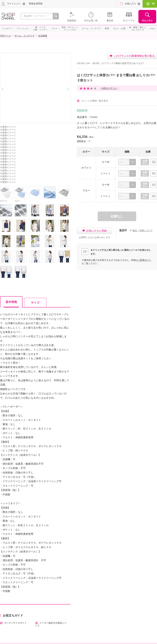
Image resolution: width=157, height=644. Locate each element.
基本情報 (11, 302)
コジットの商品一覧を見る (95, 101)
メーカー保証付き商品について (51, 624)
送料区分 (81, 141)
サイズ (35, 303)
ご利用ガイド (145, 260)
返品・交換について (143, 230)
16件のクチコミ (109, 88)
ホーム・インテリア (25, 36)
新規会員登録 (36, 4)
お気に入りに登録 (96, 231)
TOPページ (5, 36)
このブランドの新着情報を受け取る (134, 56)
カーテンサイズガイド (15, 623)
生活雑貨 (43, 36)
